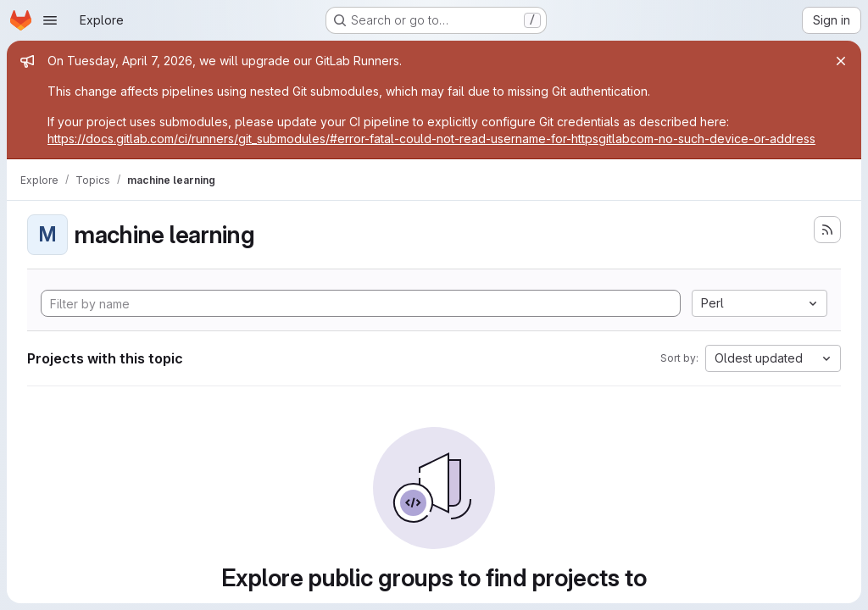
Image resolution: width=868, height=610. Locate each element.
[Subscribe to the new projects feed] (827, 230)
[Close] (841, 61)
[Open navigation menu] (50, 20)
